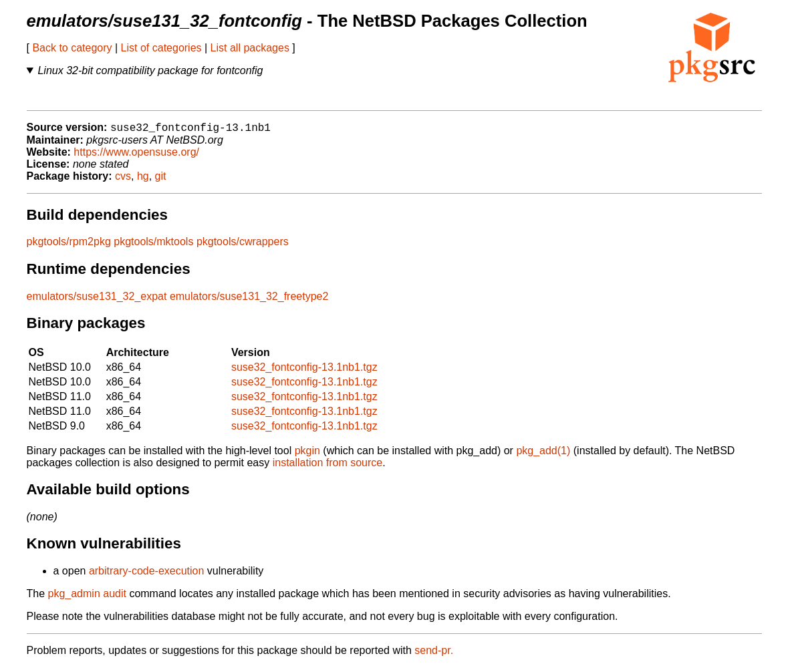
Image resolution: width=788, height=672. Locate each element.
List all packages (250, 48)
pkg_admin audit (87, 598)
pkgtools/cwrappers (243, 246)
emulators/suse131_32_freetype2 (249, 301)
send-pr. (434, 655)
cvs (123, 181)
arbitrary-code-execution (147, 575)
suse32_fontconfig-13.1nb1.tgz (304, 372)
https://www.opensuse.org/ (136, 157)
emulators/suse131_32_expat (97, 301)
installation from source (328, 467)
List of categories (161, 48)
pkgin (307, 455)
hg (143, 181)
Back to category (72, 48)
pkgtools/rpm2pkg (69, 246)
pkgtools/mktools (153, 246)
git (161, 181)
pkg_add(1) (543, 455)
